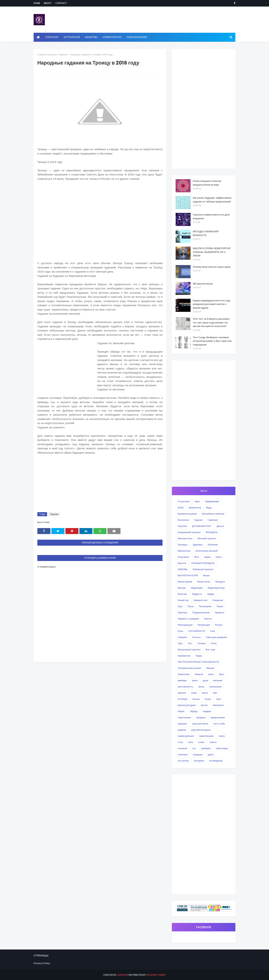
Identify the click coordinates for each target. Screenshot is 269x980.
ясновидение (216, 761)
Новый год (183, 600)
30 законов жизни (203, 284)
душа (205, 680)
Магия (206, 575)
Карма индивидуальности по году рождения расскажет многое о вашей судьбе (211, 304)
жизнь (201, 687)
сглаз (180, 742)
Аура (197, 501)
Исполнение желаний (207, 551)
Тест (190, 643)
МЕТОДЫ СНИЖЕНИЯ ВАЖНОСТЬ (206, 233)
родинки (182, 730)
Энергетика (184, 674)
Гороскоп (182, 526)
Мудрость (197, 594)
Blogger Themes (156, 975)
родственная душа (201, 730)
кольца (196, 699)
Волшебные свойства (213, 514)
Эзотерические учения (189, 668)
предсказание (218, 717)
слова (201, 742)
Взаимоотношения (187, 514)
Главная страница (47, 55)
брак (221, 674)
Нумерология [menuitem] (112, 37)
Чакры (199, 656)
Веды (209, 508)
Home (37, 3)
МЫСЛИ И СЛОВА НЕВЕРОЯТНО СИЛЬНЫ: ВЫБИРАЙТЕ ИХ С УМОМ (212, 252)
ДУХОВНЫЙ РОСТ (202, 526)
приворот (182, 724)
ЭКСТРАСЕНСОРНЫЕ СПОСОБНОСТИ (198, 662)
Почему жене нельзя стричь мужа (212, 267)
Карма (207, 557)
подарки (207, 711)
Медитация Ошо (216, 588)
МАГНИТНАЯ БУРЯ (188, 575)
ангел (211, 674)
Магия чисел (204, 582)
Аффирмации (212, 501)
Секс (213, 631)
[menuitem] (38, 37)
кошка (208, 699)
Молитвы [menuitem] (91, 37)
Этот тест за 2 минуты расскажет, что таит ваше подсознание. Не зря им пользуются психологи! (211, 322)
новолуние (218, 705)
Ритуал (219, 625)
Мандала (220, 582)
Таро (180, 643)
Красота (182, 563)
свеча (222, 736)
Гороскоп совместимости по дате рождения (211, 217)
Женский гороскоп (207, 538)
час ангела (183, 761)
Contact (61, 3)
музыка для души (187, 705)
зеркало (182, 693)
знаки (194, 693)
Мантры (182, 588)
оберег (181, 711)
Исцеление (183, 557)
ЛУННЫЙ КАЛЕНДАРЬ (203, 563)
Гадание (63, 55)
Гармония (213, 520)
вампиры (182, 680)
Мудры (211, 594)
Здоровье (198, 545)
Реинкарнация (185, 625)
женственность (185, 687)
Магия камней (185, 582)
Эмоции (210, 668)
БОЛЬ (181, 508)
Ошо (180, 606)
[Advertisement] (100, 223)
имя (215, 693)
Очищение (218, 600)
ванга (195, 680)
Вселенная (183, 520)
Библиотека (195, 508)
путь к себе (219, 724)
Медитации (197, 588)
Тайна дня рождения (216, 637)
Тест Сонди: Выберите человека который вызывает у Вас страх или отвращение (212, 341)
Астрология (184, 501)
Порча (220, 606)
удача (211, 755)
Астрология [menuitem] (72, 37)
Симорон (182, 637)
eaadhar (122, 975)
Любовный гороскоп (203, 569)
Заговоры (183, 545)
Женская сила (185, 538)
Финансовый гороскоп (189, 650)
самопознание (206, 736)
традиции (198, 755)
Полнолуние (205, 606)
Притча (208, 619)
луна (218, 699)
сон (194, 748)
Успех (214, 643)
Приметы (220, 613)
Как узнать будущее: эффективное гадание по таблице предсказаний (212, 200)
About (48, 3)
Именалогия (184, 551)
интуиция (183, 699)
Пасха (191, 606)
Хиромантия (184, 656)
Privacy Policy (42, 963)
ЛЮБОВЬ (183, 569)
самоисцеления (186, 736)
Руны (180, 631)
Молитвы (182, 594)
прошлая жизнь (200, 724)
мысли (204, 705)
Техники (202, 643)
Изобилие (213, 545)
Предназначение (201, 613)
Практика (183, 613)
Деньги (220, 526)
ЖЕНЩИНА (212, 532)
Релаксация (204, 625)
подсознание (184, 717)
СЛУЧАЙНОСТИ (197, 631)
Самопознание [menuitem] (137, 37)
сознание (182, 748)
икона (205, 693)
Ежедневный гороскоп (189, 532)
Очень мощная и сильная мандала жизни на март (207, 183)
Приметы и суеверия (188, 619)
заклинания (216, 687)
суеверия (206, 748)
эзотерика (199, 761)
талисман (183, 755)
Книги (219, 557)
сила (191, 742)
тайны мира (222, 748)
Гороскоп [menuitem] (52, 37)
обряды (194, 711)
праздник (201, 717)
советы (213, 742)
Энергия (199, 674)
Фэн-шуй (210, 650)
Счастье (196, 637)
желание (218, 680)
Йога (197, 557)
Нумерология (200, 600)
